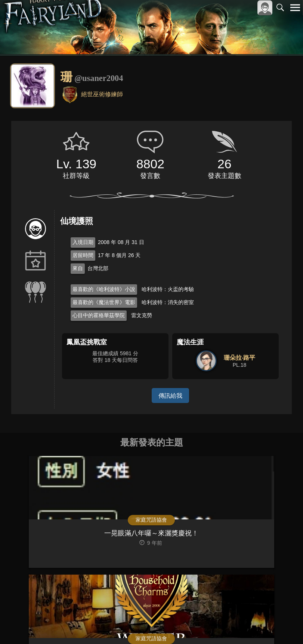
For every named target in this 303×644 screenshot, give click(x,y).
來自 (78, 268)
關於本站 (205, 626)
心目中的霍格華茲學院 (99, 315)
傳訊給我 (170, 395)
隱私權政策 (256, 626)
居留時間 (83, 255)
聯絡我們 (283, 626)
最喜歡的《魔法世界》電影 (104, 302)
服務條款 (230, 626)
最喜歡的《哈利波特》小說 (104, 289)
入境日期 (83, 242)
